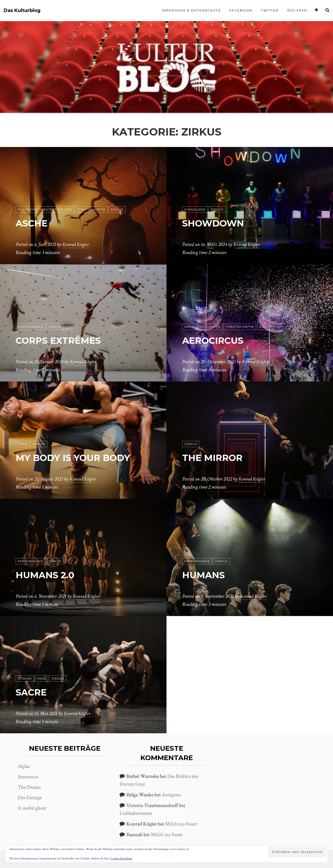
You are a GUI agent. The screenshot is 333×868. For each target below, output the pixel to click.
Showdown (219, 223)
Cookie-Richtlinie (121, 858)
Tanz (22, 444)
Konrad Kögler (76, 245)
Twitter (270, 10)
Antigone (171, 795)
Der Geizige (30, 798)
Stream (25, 679)
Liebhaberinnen (136, 813)
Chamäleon (195, 210)
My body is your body (83, 457)
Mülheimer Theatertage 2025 (45, 210)
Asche (34, 223)
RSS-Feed (297, 10)
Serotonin (28, 777)
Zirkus (117, 210)
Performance (31, 327)
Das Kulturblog (22, 11)
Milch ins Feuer (181, 824)
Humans (207, 575)
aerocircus (218, 340)
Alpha (24, 766)
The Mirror (217, 457)
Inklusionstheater (202, 327)
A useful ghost (32, 808)
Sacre (34, 692)
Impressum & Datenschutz (191, 10)
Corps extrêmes (65, 340)
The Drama (29, 787)
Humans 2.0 (50, 575)
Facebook (241, 10)
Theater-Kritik (91, 210)
